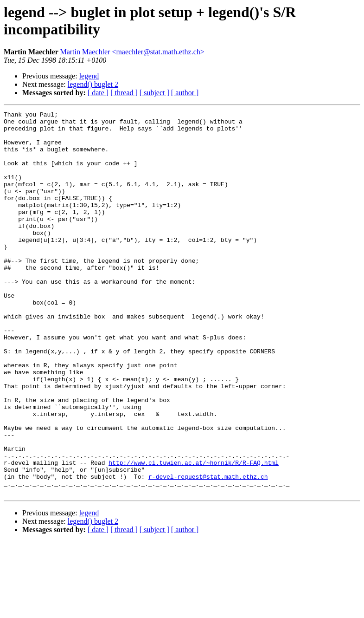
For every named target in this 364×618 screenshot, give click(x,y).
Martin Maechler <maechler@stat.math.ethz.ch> (132, 52)
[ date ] (98, 93)
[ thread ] (124, 93)
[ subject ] (154, 93)
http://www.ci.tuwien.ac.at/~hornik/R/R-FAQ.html (194, 533)
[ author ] (185, 93)
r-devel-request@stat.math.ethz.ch (208, 550)
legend (89, 76)
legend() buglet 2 (93, 84)
